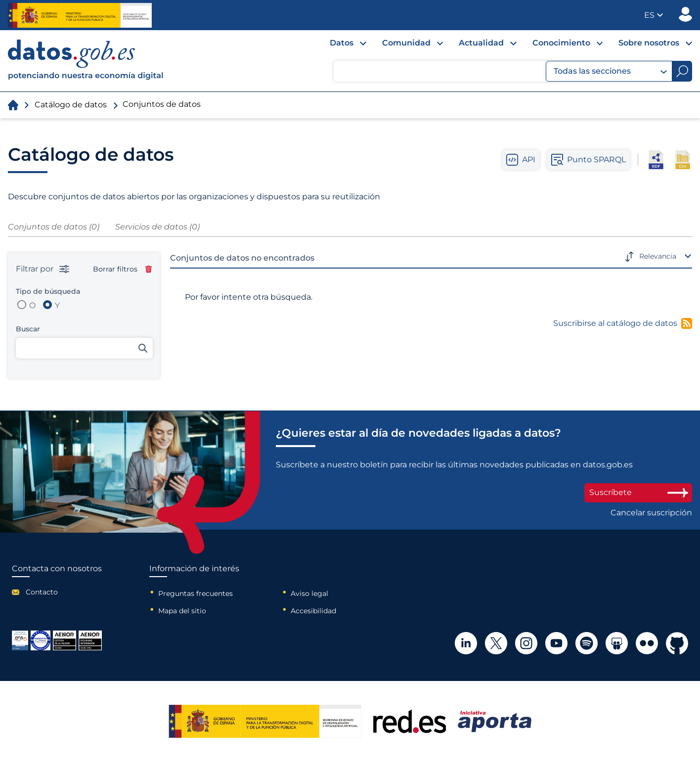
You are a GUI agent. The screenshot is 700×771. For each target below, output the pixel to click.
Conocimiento (561, 43)
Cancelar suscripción (651, 513)
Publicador (685, 14)
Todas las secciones (610, 71)
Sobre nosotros (649, 43)
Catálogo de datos (71, 105)
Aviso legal (309, 593)
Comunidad (406, 43)
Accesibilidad (313, 611)
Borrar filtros (122, 269)
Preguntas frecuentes (196, 593)
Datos (342, 43)
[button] (654, 15)
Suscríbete (638, 492)
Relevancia (658, 256)
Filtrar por (43, 269)
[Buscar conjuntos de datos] (84, 348)
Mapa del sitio (182, 611)
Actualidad (481, 43)
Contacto (42, 592)
